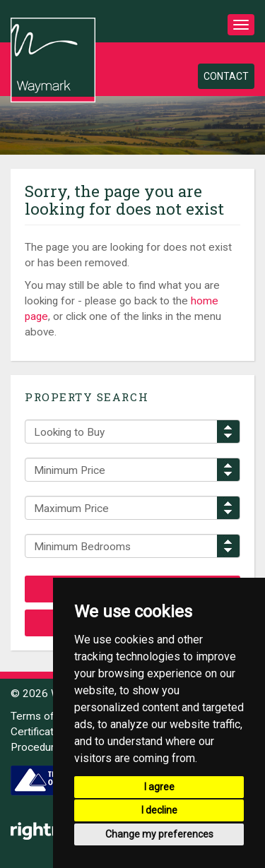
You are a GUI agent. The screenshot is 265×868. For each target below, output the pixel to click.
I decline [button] (159, 810)
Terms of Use (43, 716)
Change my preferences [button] (159, 834)
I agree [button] (159, 787)
